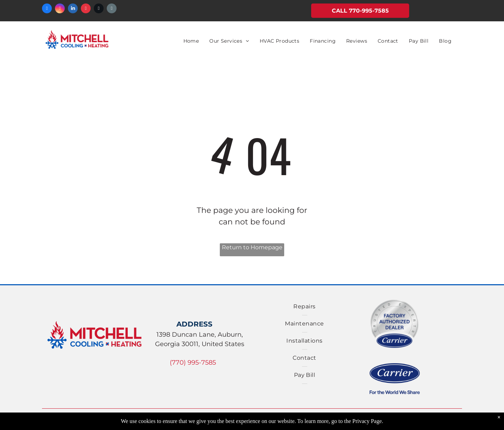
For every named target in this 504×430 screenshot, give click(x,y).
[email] (112, 9)
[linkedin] (73, 9)
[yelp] (86, 9)
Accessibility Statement (395, 422)
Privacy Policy (271, 422)
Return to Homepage (252, 247)
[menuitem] (191, 41)
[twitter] (99, 9)
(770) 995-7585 (193, 363)
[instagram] (60, 9)
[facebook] (47, 9)
